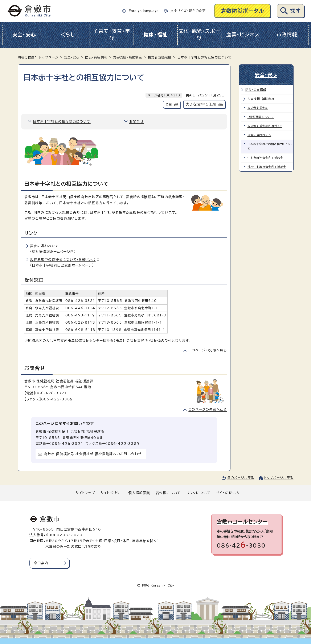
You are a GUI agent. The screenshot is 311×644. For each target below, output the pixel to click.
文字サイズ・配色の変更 (188, 11)
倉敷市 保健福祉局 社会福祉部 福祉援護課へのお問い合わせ (93, 454)
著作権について (168, 493)
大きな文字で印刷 (201, 104)
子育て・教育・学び (112, 35)
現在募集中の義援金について (65, 260)
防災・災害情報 (96, 57)
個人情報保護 (139, 493)
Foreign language (144, 11)
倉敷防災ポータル (243, 11)
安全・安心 (24, 35)
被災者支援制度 (160, 57)
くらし (68, 35)
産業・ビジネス (243, 35)
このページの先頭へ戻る (208, 350)
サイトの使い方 (228, 493)
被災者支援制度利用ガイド (265, 126)
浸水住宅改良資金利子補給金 (267, 167)
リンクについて (199, 493)
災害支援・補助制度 (128, 57)
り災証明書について (261, 117)
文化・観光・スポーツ (199, 35)
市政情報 (287, 35)
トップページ (49, 57)
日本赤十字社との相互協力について (62, 121)
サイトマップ (85, 493)
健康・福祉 (155, 35)
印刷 (169, 105)
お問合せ (137, 121)
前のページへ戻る (241, 478)
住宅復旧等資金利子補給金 (265, 158)
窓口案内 (41, 563)
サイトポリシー (112, 493)
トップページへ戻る (279, 478)
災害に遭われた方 (45, 246)
